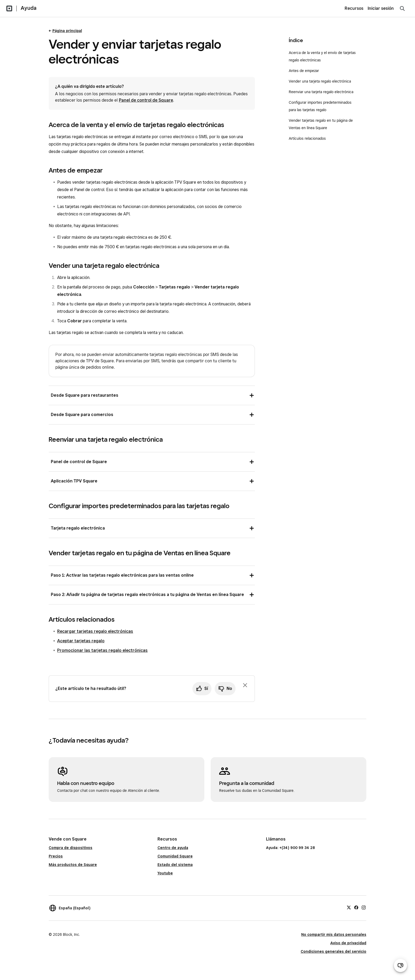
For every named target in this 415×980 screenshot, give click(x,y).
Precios (56, 856)
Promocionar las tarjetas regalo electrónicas (102, 650)
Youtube (165, 873)
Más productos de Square (73, 865)
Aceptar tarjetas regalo (81, 641)
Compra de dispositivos (71, 848)
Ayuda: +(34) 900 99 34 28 (290, 848)
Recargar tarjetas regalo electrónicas (95, 631)
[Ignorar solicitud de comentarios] (245, 685)
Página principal (67, 31)
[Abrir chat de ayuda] (400, 965)
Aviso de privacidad (348, 943)
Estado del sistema (175, 865)
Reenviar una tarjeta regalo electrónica (321, 92)
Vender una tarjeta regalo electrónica (320, 81)
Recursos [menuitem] (354, 8)
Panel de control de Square (146, 100)
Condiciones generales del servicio (333, 951)
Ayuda (29, 8)
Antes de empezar (304, 71)
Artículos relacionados (307, 138)
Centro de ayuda (173, 848)
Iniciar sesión (381, 8)
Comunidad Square (175, 856)
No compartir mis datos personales (334, 934)
